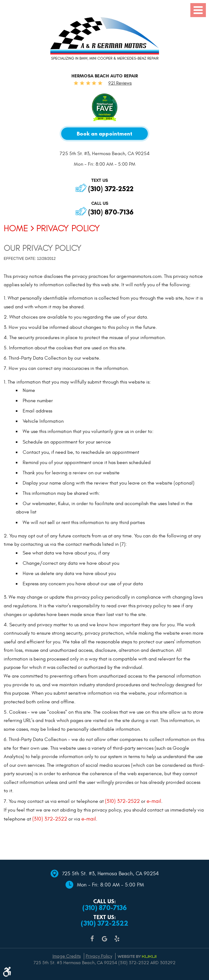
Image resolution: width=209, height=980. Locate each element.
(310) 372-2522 (111, 189)
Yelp (117, 942)
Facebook (92, 942)
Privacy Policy (68, 228)
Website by (137, 957)
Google (105, 942)
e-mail (154, 801)
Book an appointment (104, 134)
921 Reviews (120, 83)
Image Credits (67, 956)
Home (16, 228)
